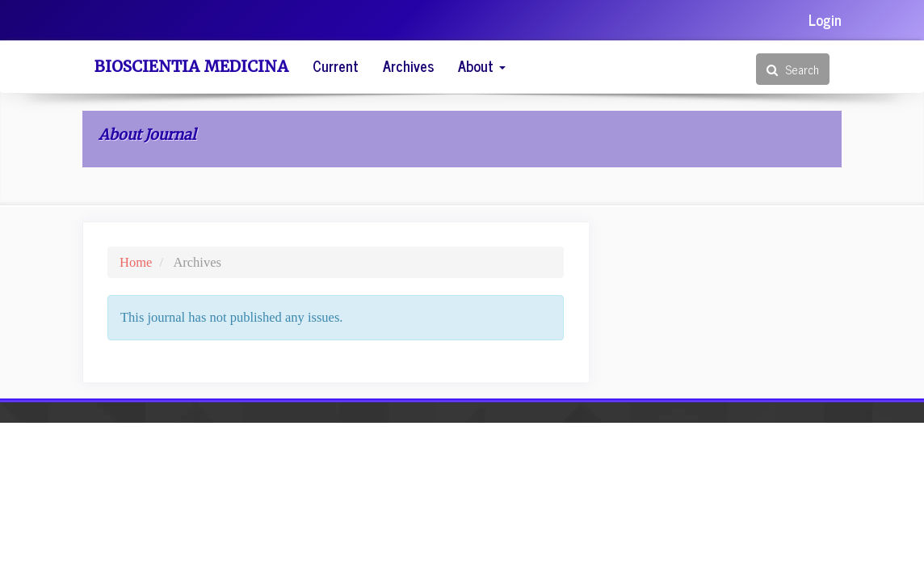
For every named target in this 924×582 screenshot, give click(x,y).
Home (136, 262)
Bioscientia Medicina (191, 66)
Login (825, 19)
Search (793, 69)
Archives (408, 65)
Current (336, 65)
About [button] (482, 65)
